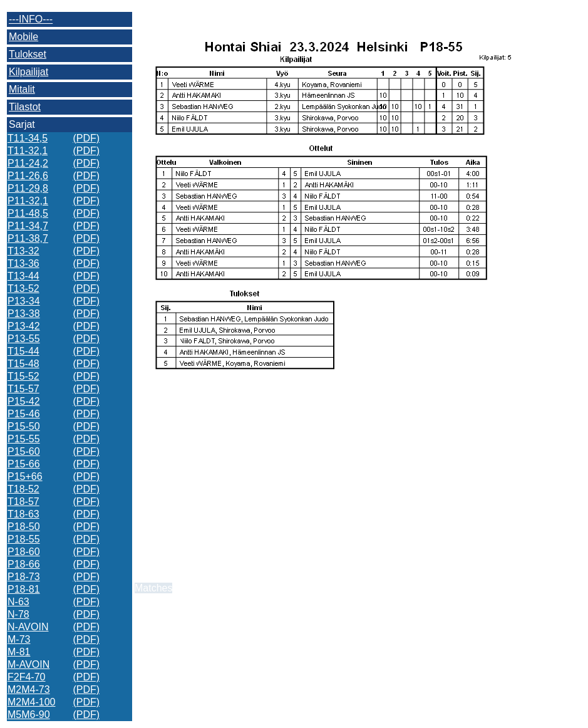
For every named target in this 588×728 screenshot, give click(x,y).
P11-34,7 (28, 226)
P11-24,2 (28, 163)
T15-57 (23, 389)
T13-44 (23, 276)
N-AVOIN (28, 627)
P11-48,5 (28, 213)
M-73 (19, 639)
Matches (153, 588)
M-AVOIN (28, 664)
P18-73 (24, 577)
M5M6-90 (29, 715)
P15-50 (24, 426)
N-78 (18, 614)
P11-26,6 (28, 176)
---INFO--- (31, 19)
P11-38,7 (28, 238)
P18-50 (24, 527)
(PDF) (86, 138)
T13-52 (23, 289)
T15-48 (23, 364)
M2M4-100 (31, 702)
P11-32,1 (28, 201)
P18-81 (24, 589)
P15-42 (24, 401)
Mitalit (22, 89)
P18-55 (24, 539)
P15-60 (24, 451)
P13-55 (24, 339)
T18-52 (23, 489)
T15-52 (23, 376)
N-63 (18, 602)
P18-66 (24, 564)
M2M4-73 (29, 689)
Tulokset (28, 54)
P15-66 (24, 464)
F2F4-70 (26, 677)
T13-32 (23, 251)
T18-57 (23, 502)
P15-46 (24, 414)
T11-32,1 (28, 151)
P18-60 (24, 552)
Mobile (23, 37)
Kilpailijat (28, 72)
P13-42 (24, 326)
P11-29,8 (28, 188)
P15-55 (24, 439)
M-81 (19, 652)
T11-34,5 (28, 138)
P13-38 (24, 314)
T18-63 (23, 514)
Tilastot (25, 107)
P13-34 (24, 301)
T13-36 (23, 263)
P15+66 (25, 476)
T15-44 (23, 351)
